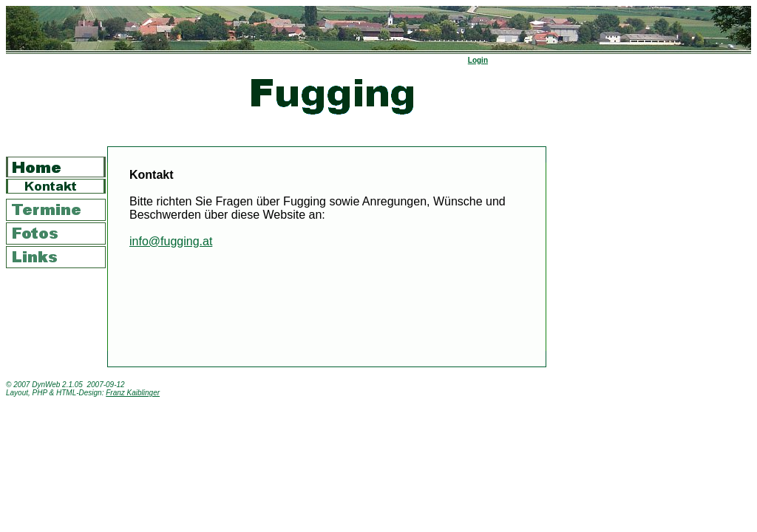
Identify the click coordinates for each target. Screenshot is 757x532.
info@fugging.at (171, 241)
